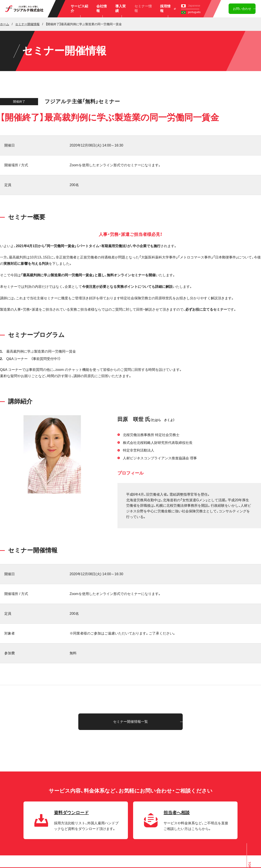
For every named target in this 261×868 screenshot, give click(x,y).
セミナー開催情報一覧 (130, 722)
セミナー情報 (143, 8)
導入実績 (120, 8)
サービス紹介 (79, 8)
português (191, 12)
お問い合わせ (242, 9)
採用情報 (168, 8)
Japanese (191, 6)
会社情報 (102, 8)
